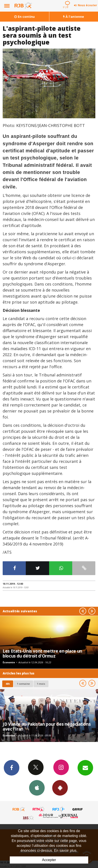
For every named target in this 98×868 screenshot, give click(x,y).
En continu (24, 17)
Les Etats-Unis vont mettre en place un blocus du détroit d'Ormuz (42, 653)
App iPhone (37, 788)
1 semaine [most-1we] (23, 684)
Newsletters (85, 768)
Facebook (12, 768)
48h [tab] (8, 684)
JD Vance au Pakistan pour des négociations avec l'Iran (47, 726)
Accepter (49, 860)
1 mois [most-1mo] (41, 684)
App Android (60, 788)
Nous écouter (87, 5)
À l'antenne (74, 17)
